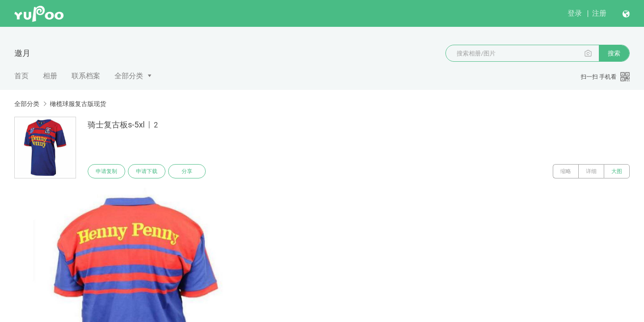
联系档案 (86, 76)
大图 (617, 171)
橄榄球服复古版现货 (78, 104)
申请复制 (106, 171)
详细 (591, 171)
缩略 (566, 171)
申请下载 (147, 171)
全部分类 (129, 76)
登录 (575, 13)
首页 (21, 76)
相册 (50, 76)
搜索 (614, 53)
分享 (187, 171)
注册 (599, 13)
